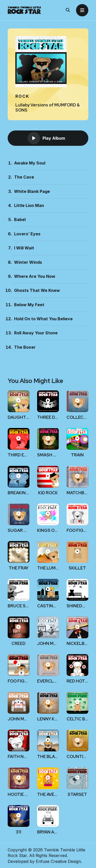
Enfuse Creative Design (58, 861)
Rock (22, 96)
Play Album (46, 138)
